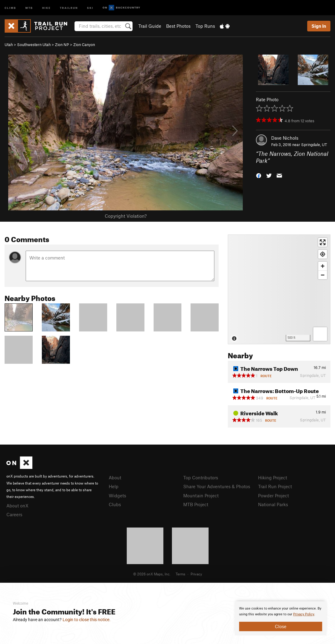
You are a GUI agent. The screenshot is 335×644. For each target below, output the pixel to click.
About (115, 478)
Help (114, 486)
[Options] (320, 334)
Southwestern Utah (34, 45)
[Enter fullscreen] (323, 242)
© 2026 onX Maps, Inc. (152, 574)
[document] (281, 618)
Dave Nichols (285, 138)
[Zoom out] (323, 275)
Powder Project (273, 496)
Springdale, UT (314, 145)
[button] (259, 175)
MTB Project (196, 504)
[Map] (279, 289)
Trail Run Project (275, 486)
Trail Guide (150, 26)
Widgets (117, 496)
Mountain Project (201, 496)
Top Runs (205, 26)
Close (281, 626)
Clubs (115, 504)
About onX (17, 506)
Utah (9, 45)
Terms (180, 574)
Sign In (319, 26)
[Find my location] (323, 254)
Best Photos (178, 26)
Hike (46, 7)
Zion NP (62, 45)
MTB (29, 7)
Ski (90, 7)
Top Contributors (201, 478)
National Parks (273, 504)
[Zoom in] (323, 266)
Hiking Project (273, 478)
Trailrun (69, 7)
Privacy (196, 574)
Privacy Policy (304, 614)
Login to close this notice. (87, 620)
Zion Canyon (84, 45)
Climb (10, 7)
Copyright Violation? (126, 216)
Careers (14, 514)
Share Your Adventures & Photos (217, 486)
